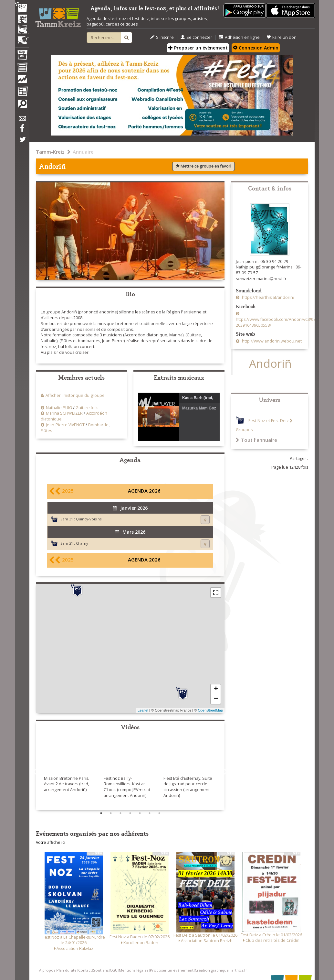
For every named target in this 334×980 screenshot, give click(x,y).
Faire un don (282, 37)
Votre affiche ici (51, 842)
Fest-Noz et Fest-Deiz (269, 421)
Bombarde (98, 425)
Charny (82, 543)
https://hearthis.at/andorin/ (268, 297)
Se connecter (196, 37)
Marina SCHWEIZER (64, 413)
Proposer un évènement (198, 48)
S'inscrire (162, 37)
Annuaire (83, 152)
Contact (85, 970)
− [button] (216, 699)
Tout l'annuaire (256, 440)
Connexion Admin (256, 48)
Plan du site (67, 970)
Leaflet (143, 710)
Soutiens (101, 970)
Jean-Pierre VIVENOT (65, 425)
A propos (47, 970)
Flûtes (46, 431)
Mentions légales (134, 970)
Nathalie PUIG (59, 408)
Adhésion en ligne (239, 37)
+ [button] (216, 689)
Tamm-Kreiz (50, 152)
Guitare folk (87, 408)
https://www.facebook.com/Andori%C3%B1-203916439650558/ (278, 322)
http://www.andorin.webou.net (271, 341)
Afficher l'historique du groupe (75, 395)
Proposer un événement (172, 970)
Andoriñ (270, 363)
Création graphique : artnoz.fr (221, 970)
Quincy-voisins (89, 519)
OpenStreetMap (210, 710)
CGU (114, 970)
